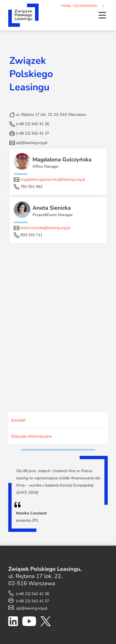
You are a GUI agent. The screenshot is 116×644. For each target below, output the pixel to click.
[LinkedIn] (13, 622)
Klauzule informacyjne (32, 436)
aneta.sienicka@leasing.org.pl (45, 228)
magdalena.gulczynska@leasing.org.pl (53, 179)
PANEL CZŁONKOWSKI (79, 6)
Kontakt (18, 420)
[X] (46, 622)
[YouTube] (29, 622)
